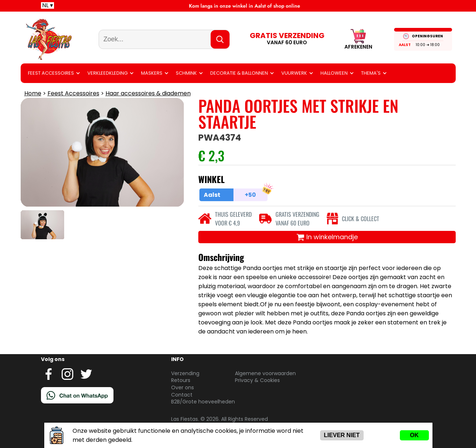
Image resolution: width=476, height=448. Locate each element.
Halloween (334, 73)
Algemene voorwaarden (265, 373)
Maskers (152, 73)
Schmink (186, 73)
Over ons (183, 387)
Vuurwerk (294, 73)
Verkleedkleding (107, 73)
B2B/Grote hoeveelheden (203, 402)
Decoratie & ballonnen (239, 73)
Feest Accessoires (51, 73)
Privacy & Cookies (257, 380)
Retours (181, 380)
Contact (182, 395)
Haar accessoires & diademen (148, 93)
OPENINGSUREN (427, 36)
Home (33, 93)
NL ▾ (47, 5)
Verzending (185, 373)
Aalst (405, 45)
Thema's (371, 73)
